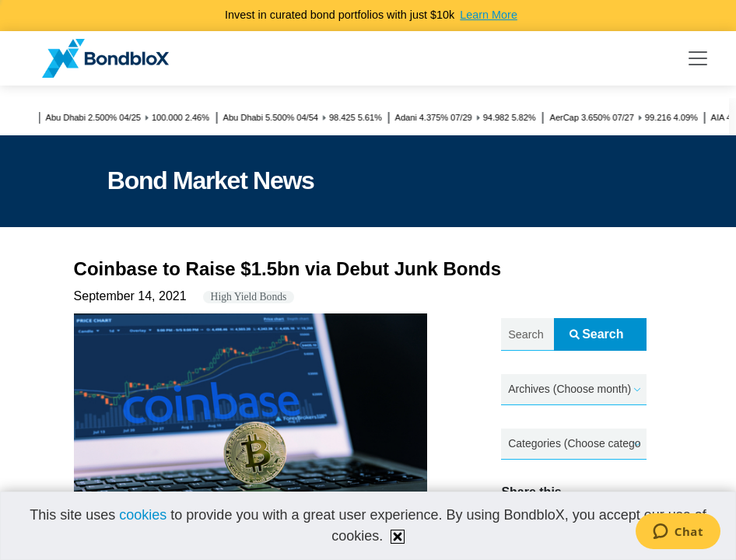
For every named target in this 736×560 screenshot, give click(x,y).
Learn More (489, 15)
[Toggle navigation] (698, 58)
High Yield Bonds (249, 297)
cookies (143, 515)
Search (596, 334)
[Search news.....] (527, 335)
